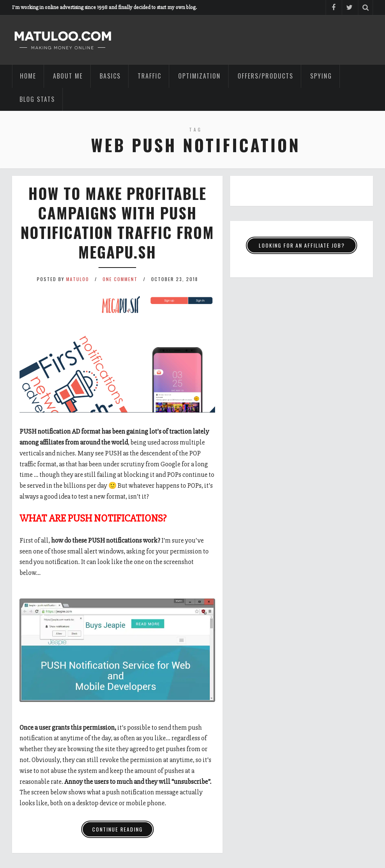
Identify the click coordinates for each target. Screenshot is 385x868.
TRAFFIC (149, 76)
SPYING (321, 76)
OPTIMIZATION (199, 76)
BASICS (110, 76)
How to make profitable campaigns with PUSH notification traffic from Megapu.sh (117, 222)
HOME (28, 76)
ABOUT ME (68, 76)
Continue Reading (117, 829)
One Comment (120, 279)
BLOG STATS (37, 99)
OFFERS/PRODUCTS (265, 76)
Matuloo (78, 279)
